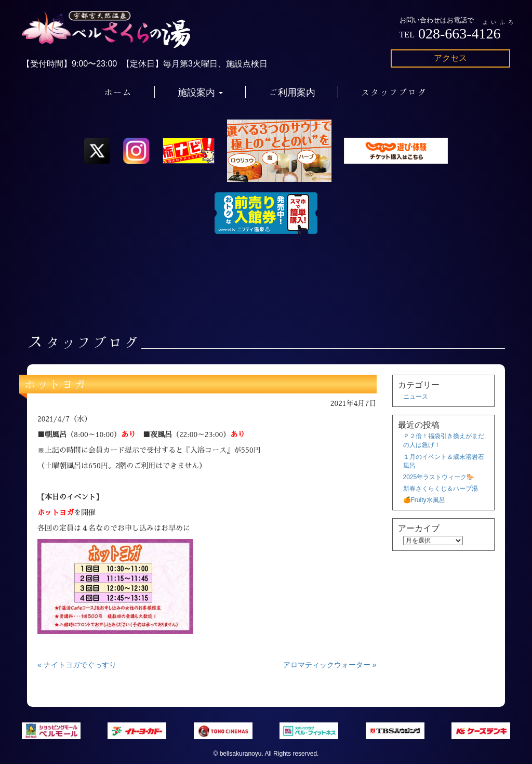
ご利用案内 (292, 92)
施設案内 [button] (200, 92)
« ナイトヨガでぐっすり (77, 665)
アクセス (450, 58)
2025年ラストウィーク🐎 (439, 477)
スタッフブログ (394, 92)
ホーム (118, 92)
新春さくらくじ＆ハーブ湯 (441, 489)
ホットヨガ (56, 384)
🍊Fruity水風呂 (424, 500)
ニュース (416, 397)
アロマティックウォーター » (330, 665)
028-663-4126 (460, 34)
